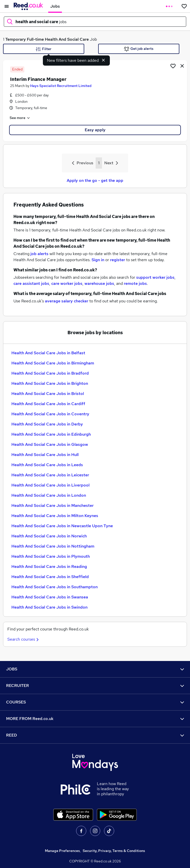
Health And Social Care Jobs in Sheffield (50, 577)
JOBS (95, 669)
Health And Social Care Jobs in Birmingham (53, 363)
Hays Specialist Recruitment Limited (61, 86)
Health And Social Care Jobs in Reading (49, 567)
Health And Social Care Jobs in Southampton (55, 587)
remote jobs (135, 283)
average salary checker (67, 301)
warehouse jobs (99, 283)
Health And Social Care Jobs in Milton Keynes (55, 516)
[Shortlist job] (173, 66)
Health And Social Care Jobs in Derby (47, 424)
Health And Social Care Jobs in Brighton (50, 383)
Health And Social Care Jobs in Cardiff (48, 404)
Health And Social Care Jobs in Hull (45, 455)
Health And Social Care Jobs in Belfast (48, 353)
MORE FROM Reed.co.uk (95, 719)
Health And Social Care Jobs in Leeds (47, 465)
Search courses (24, 639)
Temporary (16, 39)
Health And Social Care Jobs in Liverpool (50, 485)
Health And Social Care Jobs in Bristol (48, 394)
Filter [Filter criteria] (44, 49)
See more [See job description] (20, 118)
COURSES (95, 702)
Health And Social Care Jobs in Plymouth (51, 556)
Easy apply (95, 130)
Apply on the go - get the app (95, 180)
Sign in (98, 260)
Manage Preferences (62, 851)
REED (95, 735)
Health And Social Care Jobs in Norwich (49, 536)
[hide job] (182, 66)
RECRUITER (95, 686)
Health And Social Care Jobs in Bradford (50, 373)
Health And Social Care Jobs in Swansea (50, 597)
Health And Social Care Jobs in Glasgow (50, 444)
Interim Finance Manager (38, 79)
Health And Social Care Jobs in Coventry (50, 414)
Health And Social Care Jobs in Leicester (50, 475)
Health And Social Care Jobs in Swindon (49, 607)
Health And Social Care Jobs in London (49, 495)
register (118, 260)
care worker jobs (67, 283)
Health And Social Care (67, 39)
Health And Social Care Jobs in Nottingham (53, 546)
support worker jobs (155, 277)
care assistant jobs (31, 283)
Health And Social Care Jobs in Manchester (53, 505)
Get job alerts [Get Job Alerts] (139, 49)
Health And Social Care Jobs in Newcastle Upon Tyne (62, 526)
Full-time (35, 39)
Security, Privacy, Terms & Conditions (114, 851)
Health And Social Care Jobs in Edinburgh (51, 434)
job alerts (39, 254)
